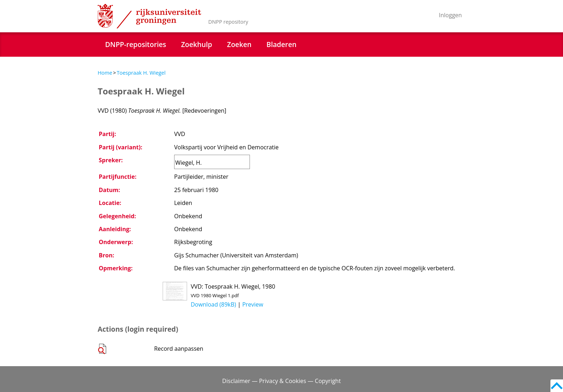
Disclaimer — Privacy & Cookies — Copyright (281, 381)
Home (105, 73)
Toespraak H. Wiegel (141, 73)
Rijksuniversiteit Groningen (149, 16)
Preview (253, 304)
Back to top (557, 386)
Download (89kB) (213, 304)
